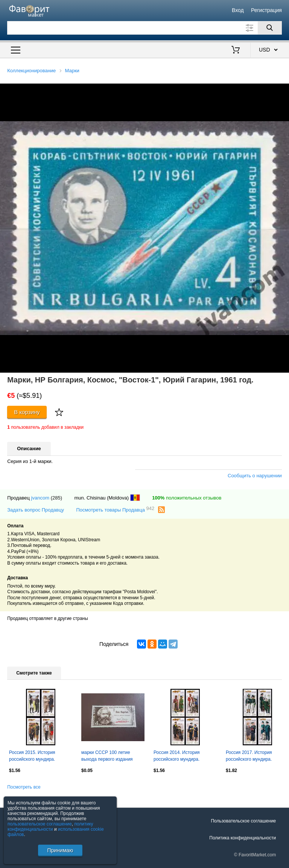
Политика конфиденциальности (243, 838)
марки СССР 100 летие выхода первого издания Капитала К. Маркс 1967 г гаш (113, 757)
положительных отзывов (187, 498)
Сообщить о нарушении (255, 476)
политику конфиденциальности (50, 827)
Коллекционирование (31, 71)
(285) (56, 498)
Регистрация (266, 10)
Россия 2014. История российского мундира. (177, 756)
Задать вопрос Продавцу (36, 510)
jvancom (40, 498)
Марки (72, 71)
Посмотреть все (24, 787)
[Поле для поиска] (144, 28)
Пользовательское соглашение (243, 821)
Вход (238, 10)
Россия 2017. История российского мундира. (249, 756)
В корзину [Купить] (27, 412)
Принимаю (60, 850)
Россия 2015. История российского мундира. (32, 756)
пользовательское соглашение (40, 824)
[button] (282, 90)
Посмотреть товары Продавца (115, 509)
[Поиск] (270, 28)
